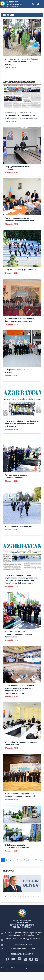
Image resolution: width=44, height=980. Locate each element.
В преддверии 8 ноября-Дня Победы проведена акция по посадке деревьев (21, 61)
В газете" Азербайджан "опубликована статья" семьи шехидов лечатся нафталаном (22, 424)
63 (36, 860)
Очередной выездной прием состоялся (18, 168)
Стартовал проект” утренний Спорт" (21, 270)
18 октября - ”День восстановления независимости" (21, 743)
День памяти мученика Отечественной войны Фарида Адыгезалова (19, 634)
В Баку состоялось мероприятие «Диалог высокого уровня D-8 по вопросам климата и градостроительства (19, 689)
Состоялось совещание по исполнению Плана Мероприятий (20, 219)
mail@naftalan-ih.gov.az (24, 945)
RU (33, 4)
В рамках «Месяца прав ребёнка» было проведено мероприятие (20, 320)
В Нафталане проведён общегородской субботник (17, 846)
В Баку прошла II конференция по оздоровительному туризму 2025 (20, 795)
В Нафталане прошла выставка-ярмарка (19, 371)
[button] (5, 896)
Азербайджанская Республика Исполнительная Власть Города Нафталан (14, 4)
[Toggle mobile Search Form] (38, 4)
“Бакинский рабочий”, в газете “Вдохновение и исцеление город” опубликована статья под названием (21, 115)
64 (41, 860)
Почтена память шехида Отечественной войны (16, 476)
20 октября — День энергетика (19, 526)
